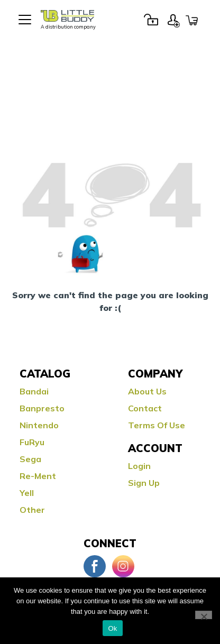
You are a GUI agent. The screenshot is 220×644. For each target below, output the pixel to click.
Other (32, 510)
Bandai (34, 391)
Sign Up (173, 20)
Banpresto (42, 408)
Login (151, 20)
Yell (27, 493)
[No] (204, 615)
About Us (147, 391)
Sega (30, 459)
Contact (145, 408)
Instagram (123, 566)
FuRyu (32, 442)
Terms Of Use (157, 425)
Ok (112, 628)
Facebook (95, 566)
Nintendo (39, 425)
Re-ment (38, 476)
